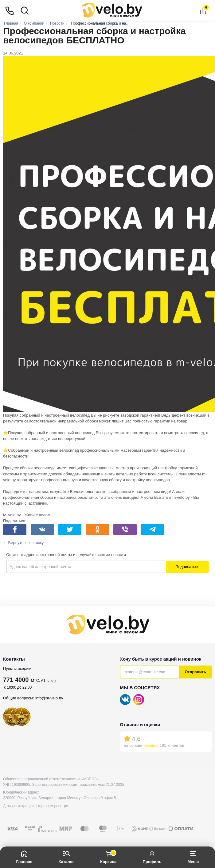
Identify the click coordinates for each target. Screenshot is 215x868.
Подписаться (187, 567)
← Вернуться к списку (23, 543)
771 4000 (16, 680)
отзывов (151, 745)
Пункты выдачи (17, 668)
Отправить (195, 672)
